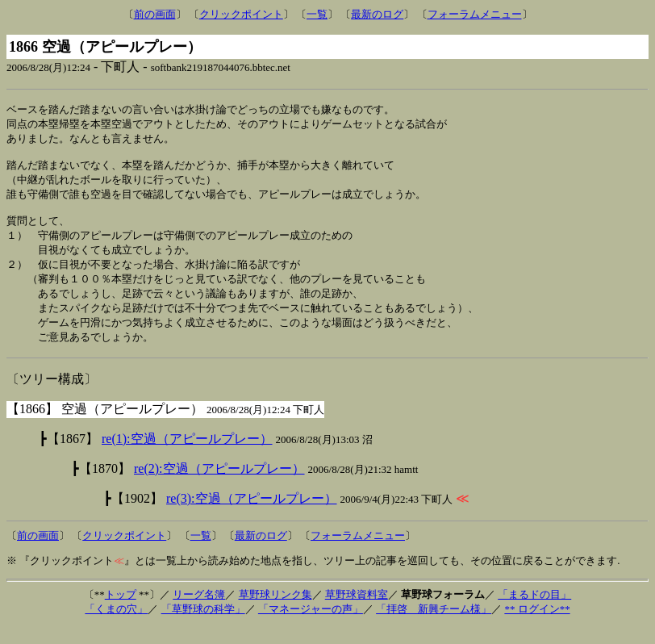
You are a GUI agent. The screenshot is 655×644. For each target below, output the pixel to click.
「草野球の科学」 (203, 626)
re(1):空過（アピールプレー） (187, 456)
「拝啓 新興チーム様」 (434, 626)
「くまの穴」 (116, 626)
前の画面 (155, 14)
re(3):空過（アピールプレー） (252, 515)
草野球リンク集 (275, 611)
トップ (121, 611)
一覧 (317, 14)
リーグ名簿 (199, 611)
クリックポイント (241, 14)
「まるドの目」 (534, 611)
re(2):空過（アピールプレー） (219, 485)
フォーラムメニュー (475, 14)
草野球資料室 (357, 611)
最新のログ (377, 14)
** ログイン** (537, 626)
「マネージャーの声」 (311, 626)
